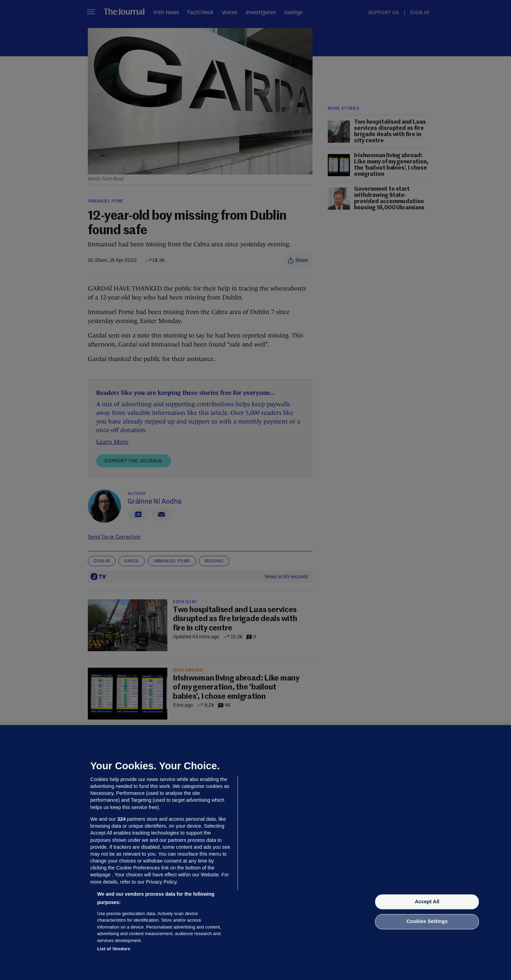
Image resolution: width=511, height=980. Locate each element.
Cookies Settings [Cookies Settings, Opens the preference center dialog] (427, 922)
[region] (255, 853)
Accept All (427, 902)
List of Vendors (114, 949)
